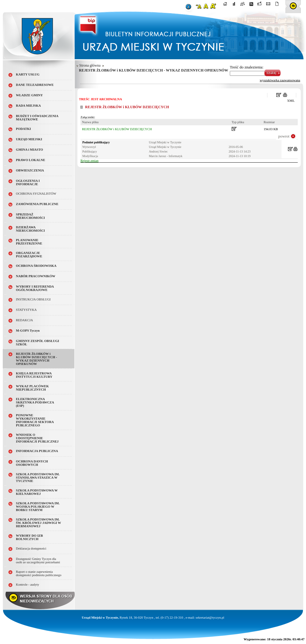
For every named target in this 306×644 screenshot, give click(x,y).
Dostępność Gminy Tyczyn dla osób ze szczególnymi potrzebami (38, 561)
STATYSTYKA (26, 310)
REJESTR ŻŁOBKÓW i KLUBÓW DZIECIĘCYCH (117, 129)
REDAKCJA (24, 320)
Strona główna (90, 65)
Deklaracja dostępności (31, 548)
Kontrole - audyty (28, 585)
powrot (284, 136)
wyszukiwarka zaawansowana (280, 80)
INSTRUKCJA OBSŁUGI (33, 299)
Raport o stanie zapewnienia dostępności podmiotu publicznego (39, 573)
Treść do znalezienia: (247, 67)
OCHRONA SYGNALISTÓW (36, 194)
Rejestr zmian (90, 161)
